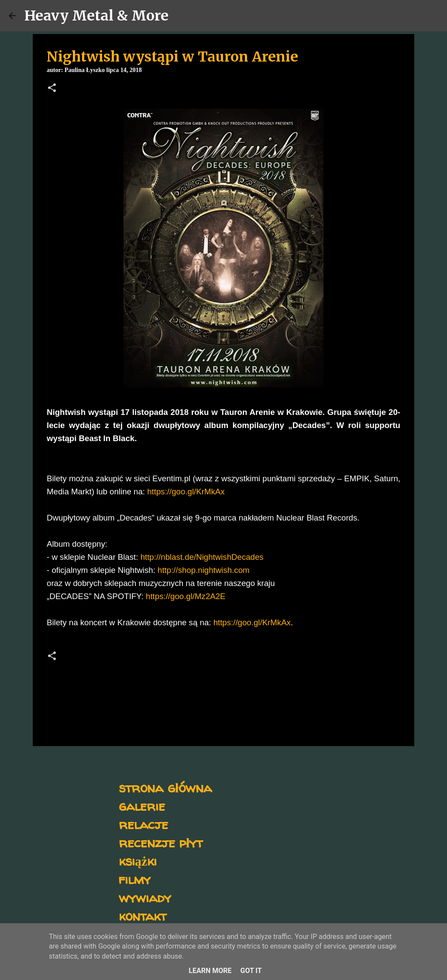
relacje (143, 824)
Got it (251, 971)
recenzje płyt (161, 842)
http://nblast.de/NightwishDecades (202, 557)
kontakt (143, 916)
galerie (142, 806)
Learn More (210, 971)
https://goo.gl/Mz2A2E (186, 596)
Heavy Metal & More (96, 16)
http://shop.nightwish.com (204, 570)
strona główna (165, 787)
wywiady (145, 897)
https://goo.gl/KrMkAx (186, 492)
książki (138, 861)
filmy (135, 879)
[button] (52, 89)
